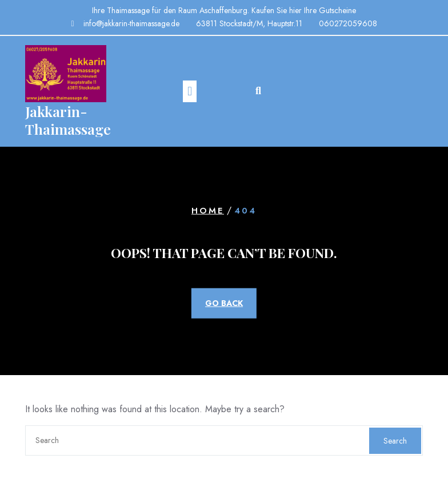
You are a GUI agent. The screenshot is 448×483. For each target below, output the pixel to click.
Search (395, 441)
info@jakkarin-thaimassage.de (131, 23)
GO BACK (224, 303)
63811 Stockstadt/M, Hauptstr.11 (249, 23)
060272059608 (348, 23)
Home (208, 211)
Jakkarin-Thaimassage (68, 120)
